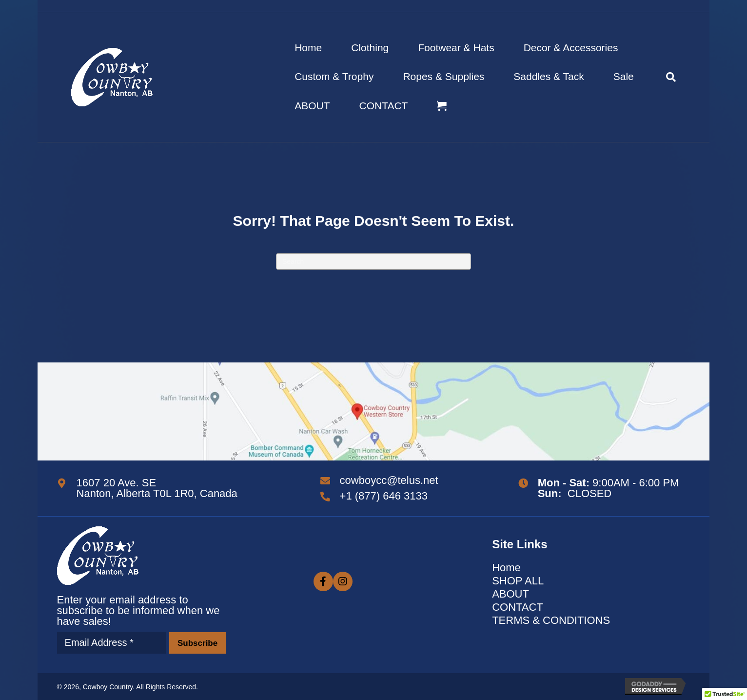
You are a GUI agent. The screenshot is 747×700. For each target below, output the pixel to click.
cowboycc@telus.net (389, 480)
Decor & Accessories (571, 48)
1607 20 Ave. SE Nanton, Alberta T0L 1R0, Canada (157, 488)
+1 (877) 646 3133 (384, 496)
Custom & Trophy (334, 76)
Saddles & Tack (549, 76)
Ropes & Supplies (443, 76)
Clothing (370, 48)
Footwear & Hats (456, 48)
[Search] (664, 77)
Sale (624, 76)
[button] (197, 643)
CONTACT (384, 106)
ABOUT (312, 106)
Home (308, 48)
